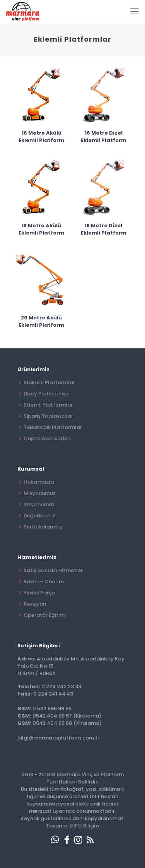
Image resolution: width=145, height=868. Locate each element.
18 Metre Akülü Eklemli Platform (41, 229)
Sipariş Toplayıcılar (48, 416)
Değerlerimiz (39, 516)
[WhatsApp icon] (55, 840)
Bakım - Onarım (44, 582)
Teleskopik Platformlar (53, 427)
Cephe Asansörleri (47, 438)
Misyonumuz (40, 493)
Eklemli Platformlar (48, 405)
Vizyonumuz (39, 504)
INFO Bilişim (84, 826)
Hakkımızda (39, 482)
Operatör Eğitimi (45, 615)
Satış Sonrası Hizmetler (53, 570)
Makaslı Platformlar (49, 382)
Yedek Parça (39, 593)
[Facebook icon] (67, 840)
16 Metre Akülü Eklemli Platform (41, 137)
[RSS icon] (90, 840)
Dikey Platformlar (46, 394)
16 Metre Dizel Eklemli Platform (104, 137)
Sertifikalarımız (43, 527)
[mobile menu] (135, 12)
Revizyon (35, 604)
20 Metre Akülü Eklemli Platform (41, 321)
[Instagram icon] (78, 840)
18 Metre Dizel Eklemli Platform (104, 229)
